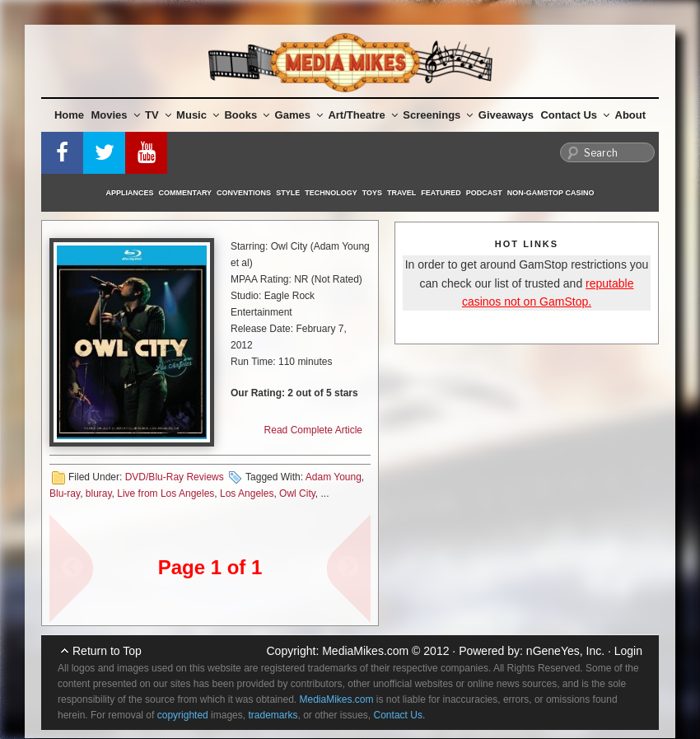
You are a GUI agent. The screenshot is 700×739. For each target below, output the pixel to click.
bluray (99, 493)
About (631, 115)
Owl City (297, 493)
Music (198, 115)
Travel (401, 193)
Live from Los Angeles (166, 493)
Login (628, 651)
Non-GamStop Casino (551, 193)
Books (247, 115)
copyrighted (183, 715)
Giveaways (506, 115)
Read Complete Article (313, 430)
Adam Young (334, 477)
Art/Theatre (362, 115)
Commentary (186, 193)
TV (158, 115)
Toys (372, 193)
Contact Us (575, 115)
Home (69, 115)
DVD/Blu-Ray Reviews (175, 477)
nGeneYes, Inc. (565, 651)
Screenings (438, 115)
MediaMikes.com (365, 651)
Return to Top (107, 651)
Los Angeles (247, 493)
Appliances (130, 193)
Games (299, 115)
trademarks (273, 715)
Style (288, 193)
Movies (116, 115)
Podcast (484, 193)
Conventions (244, 193)
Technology (331, 193)
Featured (441, 193)
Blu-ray (65, 493)
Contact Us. (400, 715)
